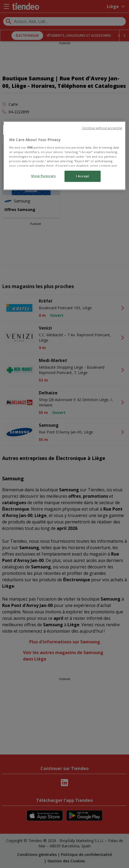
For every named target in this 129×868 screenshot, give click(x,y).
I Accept (83, 176)
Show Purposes (43, 176)
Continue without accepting (102, 128)
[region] (64, 156)
